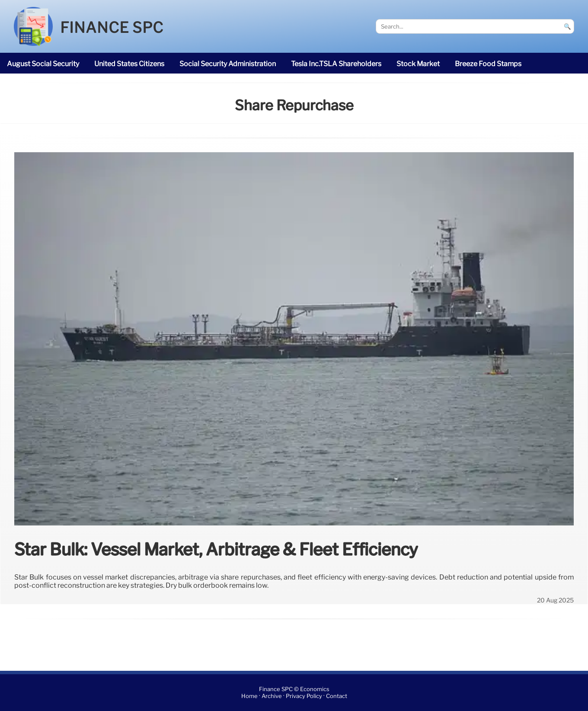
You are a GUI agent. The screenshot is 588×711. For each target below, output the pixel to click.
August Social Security (43, 64)
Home (249, 696)
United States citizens (129, 64)
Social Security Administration (228, 64)
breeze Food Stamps (488, 64)
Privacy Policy (304, 696)
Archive (272, 696)
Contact (337, 696)
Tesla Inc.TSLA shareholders (336, 64)
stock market (418, 64)
